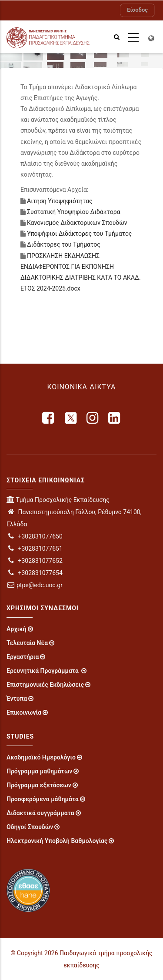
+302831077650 (35, 536)
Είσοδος (137, 10)
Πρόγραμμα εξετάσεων (39, 785)
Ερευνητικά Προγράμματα (43, 671)
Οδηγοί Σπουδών (30, 827)
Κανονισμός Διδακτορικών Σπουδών (77, 223)
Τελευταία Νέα (27, 643)
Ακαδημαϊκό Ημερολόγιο (41, 757)
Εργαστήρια (23, 657)
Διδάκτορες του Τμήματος (64, 244)
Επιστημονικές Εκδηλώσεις (45, 685)
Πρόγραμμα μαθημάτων (39, 771)
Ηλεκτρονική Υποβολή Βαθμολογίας (57, 841)
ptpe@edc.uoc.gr (35, 585)
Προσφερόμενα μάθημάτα (43, 799)
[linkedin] (115, 418)
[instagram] (93, 418)
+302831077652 (35, 561)
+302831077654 (35, 573)
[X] (71, 418)
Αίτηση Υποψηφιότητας (60, 201)
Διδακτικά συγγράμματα (40, 813)
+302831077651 (35, 549)
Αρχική (17, 629)
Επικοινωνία (24, 712)
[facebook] (49, 418)
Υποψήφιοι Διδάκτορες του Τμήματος (79, 234)
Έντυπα (17, 699)
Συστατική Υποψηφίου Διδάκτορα (74, 212)
